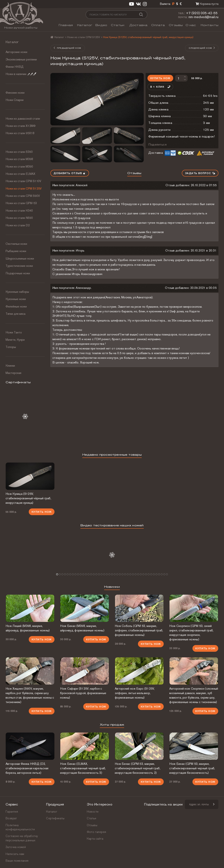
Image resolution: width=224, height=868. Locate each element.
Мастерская (13, 373)
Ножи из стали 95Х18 (20, 133)
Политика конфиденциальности (20, 827)
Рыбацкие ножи (16, 251)
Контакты (210, 25)
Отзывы (176, 25)
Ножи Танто (14, 332)
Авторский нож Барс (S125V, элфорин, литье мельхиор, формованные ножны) (135, 693)
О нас (191, 25)
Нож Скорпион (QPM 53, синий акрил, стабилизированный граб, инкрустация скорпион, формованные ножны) (191, 633)
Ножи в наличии (21, 74)
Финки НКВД (15, 67)
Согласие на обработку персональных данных (22, 838)
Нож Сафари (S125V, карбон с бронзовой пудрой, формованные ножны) (83, 693)
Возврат (11, 818)
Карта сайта (95, 839)
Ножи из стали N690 (19, 218)
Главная (66, 25)
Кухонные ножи (16, 299)
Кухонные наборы (17, 292)
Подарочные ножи (18, 273)
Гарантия (12, 812)
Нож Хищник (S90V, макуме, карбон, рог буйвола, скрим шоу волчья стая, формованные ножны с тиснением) (30, 695)
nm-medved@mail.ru (203, 17)
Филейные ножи (16, 306)
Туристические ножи (19, 266)
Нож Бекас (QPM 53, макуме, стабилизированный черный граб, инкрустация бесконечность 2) (138, 768)
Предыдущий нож (67, 48)
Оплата (158, 25)
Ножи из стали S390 (19, 152)
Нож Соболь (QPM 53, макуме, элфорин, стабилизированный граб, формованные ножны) (139, 630)
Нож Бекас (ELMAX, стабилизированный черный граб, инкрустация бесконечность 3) (83, 768)
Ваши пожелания (17, 861)
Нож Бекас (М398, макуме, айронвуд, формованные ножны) (82, 628)
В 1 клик (160, 87)
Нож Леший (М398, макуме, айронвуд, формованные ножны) (28, 628)
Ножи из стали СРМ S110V (23, 181)
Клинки (10, 366)
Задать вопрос (200, 173)
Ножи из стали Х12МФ (21, 126)
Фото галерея (97, 832)
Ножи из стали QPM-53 (21, 203)
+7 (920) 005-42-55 (202, 13)
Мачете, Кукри (15, 340)
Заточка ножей (16, 847)
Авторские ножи (16, 52)
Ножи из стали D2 (18, 225)
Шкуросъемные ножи (20, 259)
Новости (93, 812)
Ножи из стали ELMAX (20, 174)
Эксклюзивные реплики (21, 59)
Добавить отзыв (70, 173)
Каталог (85, 25)
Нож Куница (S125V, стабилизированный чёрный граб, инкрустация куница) (28, 498)
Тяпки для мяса (15, 314)
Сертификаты (55, 818)
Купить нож (160, 78)
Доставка (139, 25)
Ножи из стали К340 (19, 211)
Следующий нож (202, 48)
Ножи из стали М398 (19, 159)
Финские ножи (15, 93)
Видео (101, 25)
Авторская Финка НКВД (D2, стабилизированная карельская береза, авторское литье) (27, 768)
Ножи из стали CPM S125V (24, 189)
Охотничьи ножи (16, 244)
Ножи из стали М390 (19, 167)
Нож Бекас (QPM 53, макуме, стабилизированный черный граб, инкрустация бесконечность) (192, 768)
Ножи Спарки (15, 100)
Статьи (118, 25)
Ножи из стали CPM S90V (23, 196)
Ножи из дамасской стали (23, 119)
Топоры (11, 347)
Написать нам (15, 854)
